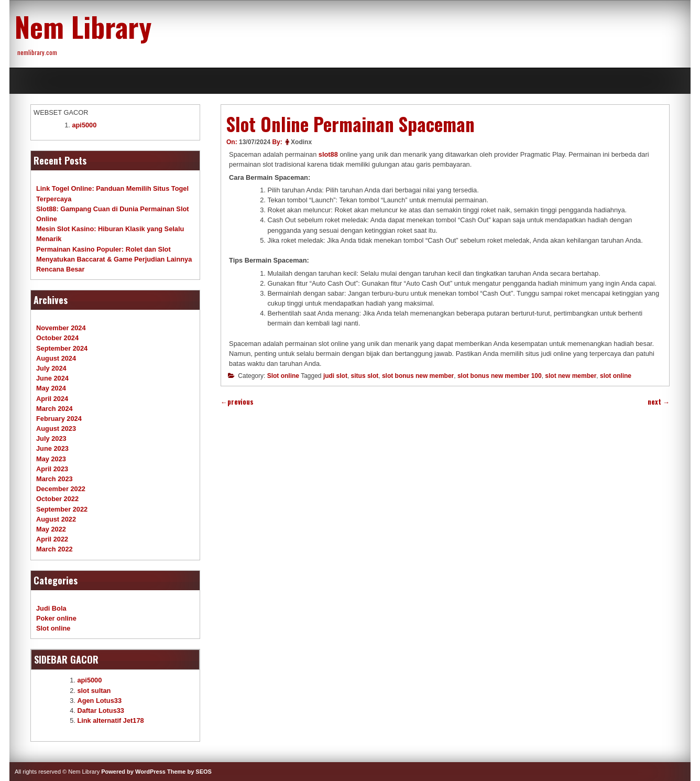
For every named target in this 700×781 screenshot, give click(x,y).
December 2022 (61, 489)
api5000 (84, 125)
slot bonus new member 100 (500, 376)
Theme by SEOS (189, 772)
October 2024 (57, 338)
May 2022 (51, 529)
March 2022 (54, 549)
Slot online (283, 376)
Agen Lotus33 (99, 701)
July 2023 (51, 438)
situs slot (365, 376)
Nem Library (83, 26)
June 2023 (52, 448)
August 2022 (56, 519)
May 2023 (51, 459)
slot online (616, 376)
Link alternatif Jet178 (110, 720)
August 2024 (56, 358)
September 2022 (62, 509)
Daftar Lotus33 (101, 711)
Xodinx (301, 142)
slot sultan (94, 691)
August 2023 (56, 429)
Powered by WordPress (133, 772)
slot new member (571, 376)
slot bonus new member (418, 376)
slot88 (328, 154)
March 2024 (54, 409)
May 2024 (51, 388)
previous (237, 402)
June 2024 (52, 378)
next (659, 402)
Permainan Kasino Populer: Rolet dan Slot (103, 249)
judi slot (335, 376)
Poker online (56, 618)
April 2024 (52, 399)
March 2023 (54, 479)
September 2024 (62, 348)
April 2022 (52, 539)
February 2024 (59, 419)
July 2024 (51, 368)
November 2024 (61, 328)
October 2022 (57, 499)
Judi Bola (51, 608)
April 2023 (52, 469)
